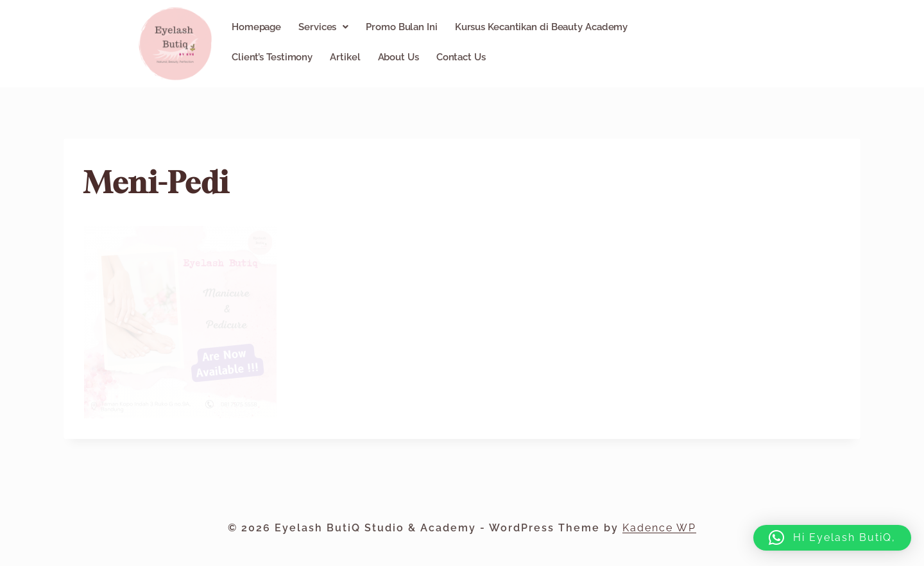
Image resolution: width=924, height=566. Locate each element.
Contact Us (461, 57)
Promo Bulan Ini (402, 27)
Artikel (345, 57)
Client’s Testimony (272, 57)
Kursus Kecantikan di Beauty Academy (542, 27)
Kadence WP (659, 528)
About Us (398, 57)
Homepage (256, 27)
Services (323, 27)
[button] (323, 27)
